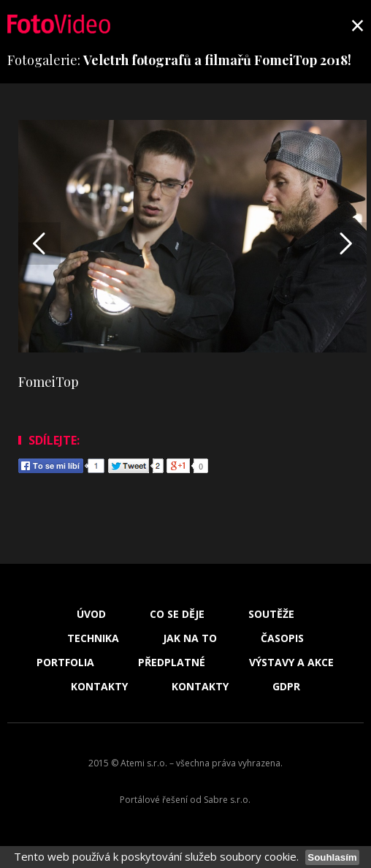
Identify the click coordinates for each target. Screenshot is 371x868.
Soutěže (271, 614)
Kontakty (99, 687)
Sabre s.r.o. (227, 800)
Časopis (282, 638)
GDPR (286, 687)
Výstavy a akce (291, 663)
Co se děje (177, 614)
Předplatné (172, 663)
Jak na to (190, 638)
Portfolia (65, 663)
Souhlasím (332, 857)
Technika (93, 638)
